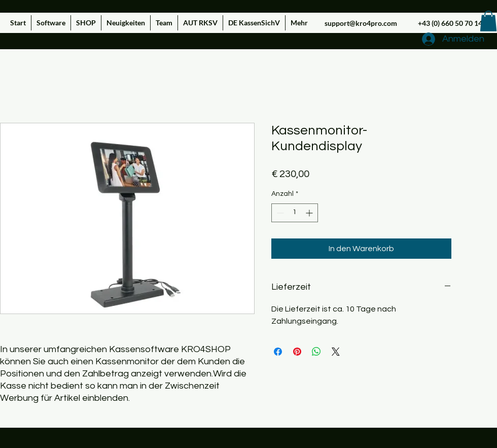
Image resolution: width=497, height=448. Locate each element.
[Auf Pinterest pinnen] (297, 352)
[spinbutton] (295, 213)
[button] (488, 21)
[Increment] (310, 213)
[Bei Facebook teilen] (278, 352)
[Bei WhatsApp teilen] (316, 352)
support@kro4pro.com (361, 23)
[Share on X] (336, 352)
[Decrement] (279, 213)
